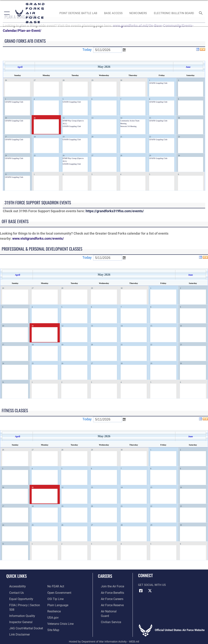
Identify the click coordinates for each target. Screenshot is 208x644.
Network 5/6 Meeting (128, 126)
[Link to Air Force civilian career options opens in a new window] (107, 615)
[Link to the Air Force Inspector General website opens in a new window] (17, 615)
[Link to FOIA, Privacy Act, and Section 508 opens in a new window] (23, 604)
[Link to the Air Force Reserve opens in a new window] (109, 604)
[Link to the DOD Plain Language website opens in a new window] (57, 604)
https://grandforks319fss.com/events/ (115, 211)
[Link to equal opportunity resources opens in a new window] (17, 598)
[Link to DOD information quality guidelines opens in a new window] (18, 610)
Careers (105, 576)
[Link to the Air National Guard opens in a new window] (109, 610)
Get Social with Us (152, 585)
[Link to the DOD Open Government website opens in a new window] (59, 592)
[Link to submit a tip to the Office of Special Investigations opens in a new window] (55, 598)
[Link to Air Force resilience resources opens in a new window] (54, 610)
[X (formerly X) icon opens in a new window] (150, 591)
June (188, 67)
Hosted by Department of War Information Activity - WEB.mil (104, 636)
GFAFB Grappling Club (158, 83)
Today (87, 50)
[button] (6, 13)
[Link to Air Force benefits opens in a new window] (109, 592)
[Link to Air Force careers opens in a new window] (109, 598)
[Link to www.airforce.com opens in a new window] (109, 586)
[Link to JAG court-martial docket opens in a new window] (22, 621)
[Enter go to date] (108, 50)
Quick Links (17, 576)
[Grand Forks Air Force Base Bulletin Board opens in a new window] (174, 13)
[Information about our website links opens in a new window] (16, 627)
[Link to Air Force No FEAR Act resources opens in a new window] (56, 586)
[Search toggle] (201, 13)
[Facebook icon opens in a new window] (141, 591)
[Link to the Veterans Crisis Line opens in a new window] (60, 621)
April (20, 67)
